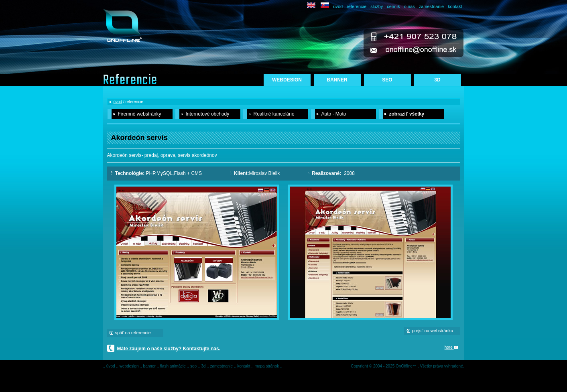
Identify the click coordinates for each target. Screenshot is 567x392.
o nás (409, 6)
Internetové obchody (208, 114)
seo (194, 366)
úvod (338, 6)
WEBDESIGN (287, 80)
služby (377, 6)
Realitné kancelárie (274, 114)
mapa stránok (267, 366)
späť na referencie (133, 333)
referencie (357, 6)
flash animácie (174, 366)
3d (204, 366)
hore (451, 347)
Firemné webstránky (140, 114)
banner (150, 366)
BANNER (337, 80)
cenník (393, 6)
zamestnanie (431, 6)
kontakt (455, 6)
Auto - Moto (334, 114)
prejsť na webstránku (433, 331)
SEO (387, 80)
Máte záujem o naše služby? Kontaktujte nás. (169, 349)
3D (437, 80)
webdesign (130, 366)
